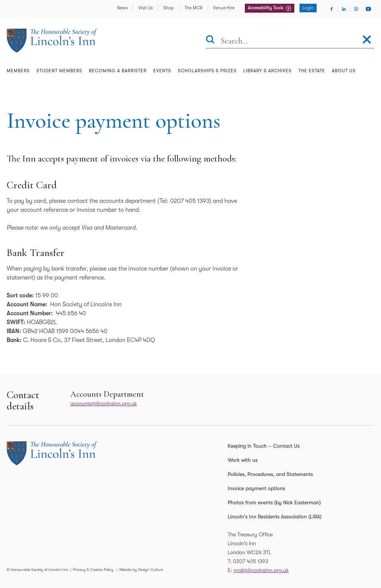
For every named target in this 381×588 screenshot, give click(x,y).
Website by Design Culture (141, 570)
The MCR (193, 8)
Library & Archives (268, 71)
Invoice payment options (256, 488)
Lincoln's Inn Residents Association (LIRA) (275, 517)
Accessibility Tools (266, 8)
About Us (344, 71)
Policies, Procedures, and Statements (270, 474)
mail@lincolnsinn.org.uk (261, 570)
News (122, 8)
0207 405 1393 (251, 561)
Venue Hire (224, 8)
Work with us (243, 460)
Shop (169, 8)
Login (308, 8)
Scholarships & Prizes (207, 71)
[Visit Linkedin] (344, 9)
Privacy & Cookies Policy (93, 570)
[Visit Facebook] (332, 9)
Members (18, 71)
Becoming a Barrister (118, 71)
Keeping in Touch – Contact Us (264, 446)
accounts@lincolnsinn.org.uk (104, 403)
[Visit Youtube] (368, 9)
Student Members (59, 71)
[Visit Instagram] (356, 9)
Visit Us (145, 8)
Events (162, 71)
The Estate (312, 71)
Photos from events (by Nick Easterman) (274, 502)
